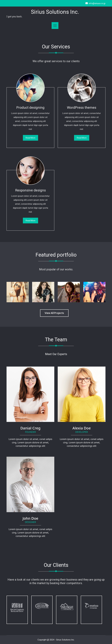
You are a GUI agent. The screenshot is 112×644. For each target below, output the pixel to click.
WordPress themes (82, 108)
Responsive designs (30, 190)
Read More (30, 138)
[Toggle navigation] (55, 26)
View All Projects (54, 313)
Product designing (30, 108)
